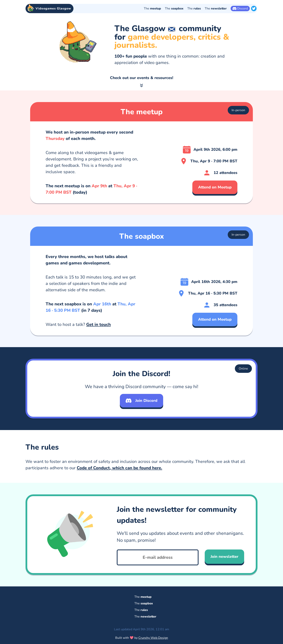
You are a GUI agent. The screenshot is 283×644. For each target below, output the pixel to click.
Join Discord (141, 414)
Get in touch (98, 338)
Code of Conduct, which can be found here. (119, 481)
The (152, 9)
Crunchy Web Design (153, 638)
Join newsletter (224, 570)
